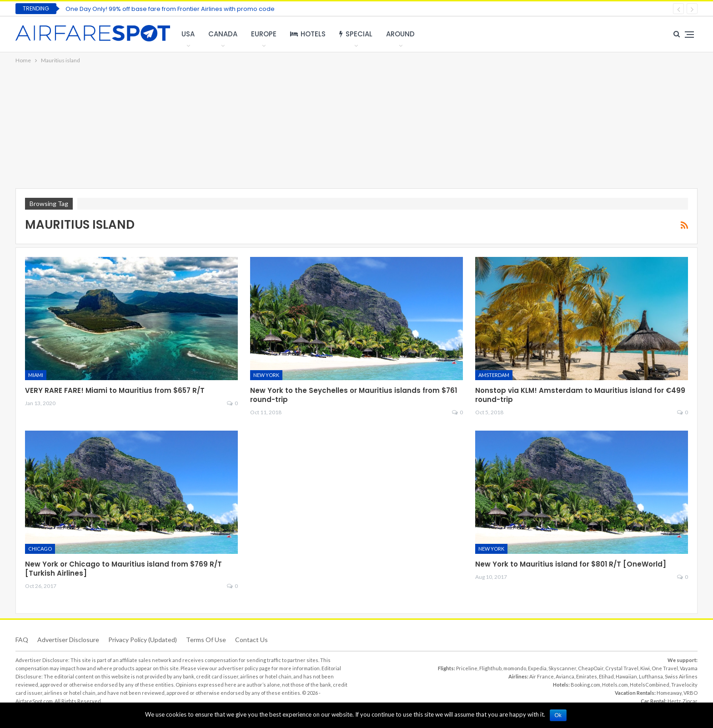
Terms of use (206, 640)
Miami (36, 375)
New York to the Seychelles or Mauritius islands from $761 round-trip (354, 395)
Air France (542, 676)
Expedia (537, 668)
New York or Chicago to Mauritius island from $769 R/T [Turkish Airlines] (123, 569)
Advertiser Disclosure (68, 640)
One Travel (665, 668)
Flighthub (490, 668)
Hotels (308, 34)
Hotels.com (615, 685)
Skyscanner (562, 668)
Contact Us (251, 640)
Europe (264, 34)
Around (400, 34)
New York (266, 375)
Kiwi (645, 668)
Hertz (674, 701)
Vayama (689, 668)
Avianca (565, 676)
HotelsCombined (650, 685)
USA (188, 34)
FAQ (22, 640)
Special (356, 34)
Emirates (587, 676)
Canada (223, 34)
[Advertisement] (356, 127)
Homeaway (669, 693)
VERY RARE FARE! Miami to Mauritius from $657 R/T (115, 390)
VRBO (690, 693)
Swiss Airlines (681, 676)
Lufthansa (651, 676)
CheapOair (591, 668)
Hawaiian (626, 676)
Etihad (606, 676)
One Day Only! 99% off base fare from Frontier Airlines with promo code (170, 9)
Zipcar (690, 701)
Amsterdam (494, 375)
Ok (558, 715)
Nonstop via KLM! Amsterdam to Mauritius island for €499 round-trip (580, 395)
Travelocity (684, 685)
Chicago (40, 549)
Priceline (467, 668)
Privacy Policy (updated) (143, 640)
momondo (515, 668)
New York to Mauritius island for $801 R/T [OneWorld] (571, 564)
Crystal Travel (622, 668)
